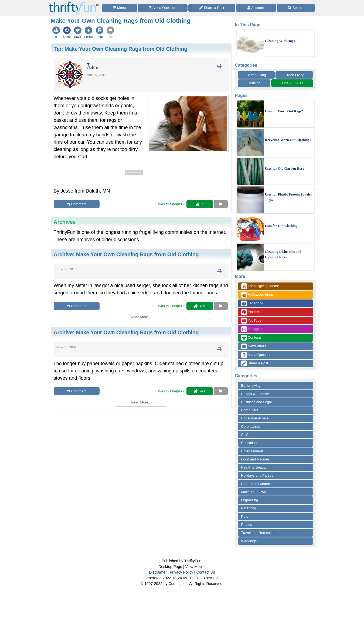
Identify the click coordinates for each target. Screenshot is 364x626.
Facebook (252, 303)
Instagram (252, 329)
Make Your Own (254, 492)
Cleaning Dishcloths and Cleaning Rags (283, 254)
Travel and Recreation (258, 533)
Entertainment (252, 451)
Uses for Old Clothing (281, 226)
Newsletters (254, 346)
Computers (250, 410)
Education (249, 443)
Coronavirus (251, 427)
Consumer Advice (255, 418)
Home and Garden (256, 484)
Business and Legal (256, 402)
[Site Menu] (120, 8)
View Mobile (195, 567)
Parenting (249, 508)
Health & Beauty (254, 467)
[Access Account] (256, 8)
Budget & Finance (255, 394)
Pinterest (251, 312)
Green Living (294, 75)
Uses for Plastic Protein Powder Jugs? (289, 197)
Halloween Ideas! (258, 295)
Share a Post (255, 363)
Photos (247, 525)
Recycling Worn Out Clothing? (288, 140)
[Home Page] (74, 3)
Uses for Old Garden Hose (285, 168)
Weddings (249, 541)
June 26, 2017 (292, 83)
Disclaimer (158, 572)
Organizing (250, 500)
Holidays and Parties (257, 475)
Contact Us (206, 572)
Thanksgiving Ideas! (260, 286)
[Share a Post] (212, 8)
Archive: (126, 254)
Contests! (252, 338)
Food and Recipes (256, 459)
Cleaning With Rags (280, 41)
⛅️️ (218, 578)
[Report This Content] (221, 204)
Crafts (246, 435)
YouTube (251, 321)
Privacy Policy (181, 572)
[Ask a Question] (163, 8)
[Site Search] (296, 8)
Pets (245, 516)
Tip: (121, 49)
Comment (76, 204)
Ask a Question (256, 355)
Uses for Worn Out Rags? (284, 111)
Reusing (254, 83)
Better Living (256, 75)
